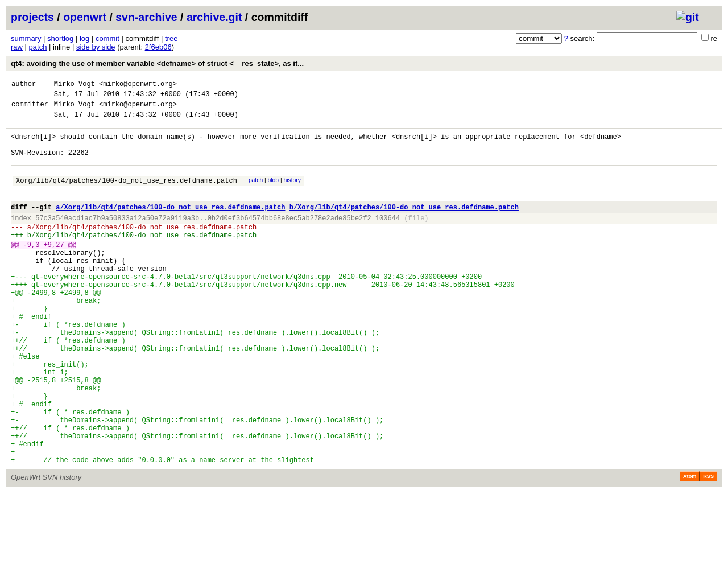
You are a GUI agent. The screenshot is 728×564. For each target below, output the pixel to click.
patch (38, 47)
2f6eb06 (158, 47)
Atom (690, 548)
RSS (708, 548)
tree (171, 38)
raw (17, 47)
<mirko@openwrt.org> (138, 85)
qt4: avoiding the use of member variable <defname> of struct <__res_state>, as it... (157, 63)
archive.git (214, 17)
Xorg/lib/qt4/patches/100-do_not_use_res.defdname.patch (127, 195)
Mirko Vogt (75, 85)
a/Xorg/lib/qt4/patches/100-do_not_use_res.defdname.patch (170, 226)
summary (26, 38)
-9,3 (32, 270)
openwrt (85, 17)
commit (107, 38)
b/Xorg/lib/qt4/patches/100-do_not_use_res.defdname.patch (404, 226)
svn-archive (146, 17)
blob (274, 194)
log (84, 38)
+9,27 (54, 270)
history (292, 194)
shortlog (60, 38)
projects (32, 17)
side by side (96, 47)
